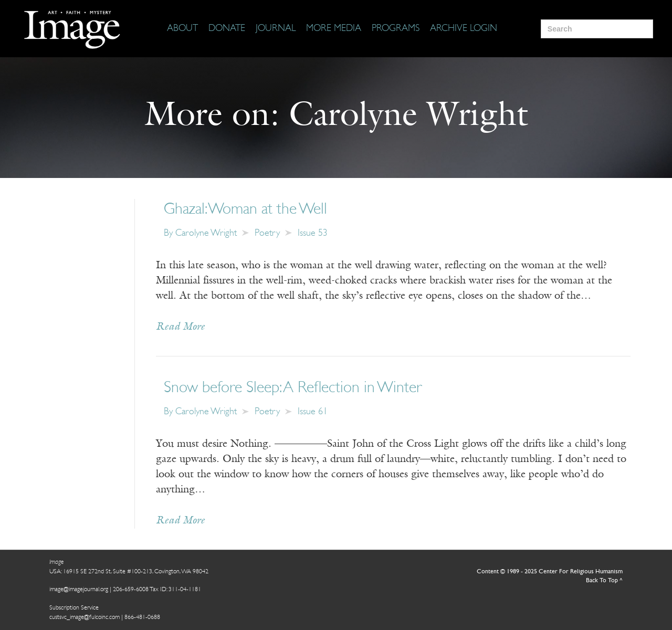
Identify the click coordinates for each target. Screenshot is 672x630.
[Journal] (276, 29)
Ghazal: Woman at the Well (245, 210)
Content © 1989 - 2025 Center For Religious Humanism (550, 572)
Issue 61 (313, 412)
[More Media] (334, 29)
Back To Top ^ (604, 581)
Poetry (267, 233)
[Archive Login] (464, 29)
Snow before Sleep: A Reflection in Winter (293, 388)
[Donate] (227, 29)
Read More (180, 327)
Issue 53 (313, 233)
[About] (182, 29)
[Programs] (396, 29)
